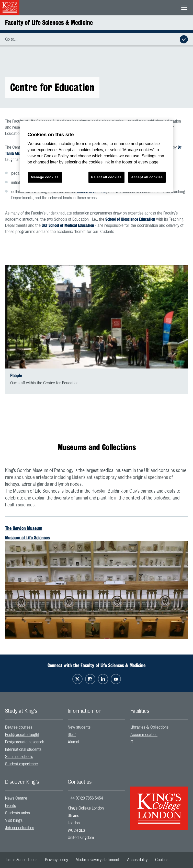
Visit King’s (14, 821)
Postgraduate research (25, 742)
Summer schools (19, 757)
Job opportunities (20, 828)
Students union (18, 813)
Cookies (162, 860)
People (16, 376)
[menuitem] (34, 727)
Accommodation (144, 735)
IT (132, 742)
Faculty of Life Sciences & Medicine (49, 22)
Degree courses (19, 727)
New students (79, 727)
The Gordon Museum (24, 528)
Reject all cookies (106, 177)
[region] (97, 156)
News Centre (16, 798)
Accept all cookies (147, 177)
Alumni (73, 742)
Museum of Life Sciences (27, 538)
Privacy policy (56, 860)
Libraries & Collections (149, 727)
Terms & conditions (21, 860)
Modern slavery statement (98, 860)
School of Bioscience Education (130, 219)
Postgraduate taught (22, 735)
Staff (72, 735)
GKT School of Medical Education (68, 225)
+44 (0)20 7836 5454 (85, 798)
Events (10, 806)
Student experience (21, 764)
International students (23, 750)
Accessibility (137, 860)
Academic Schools (91, 192)
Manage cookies (45, 177)
